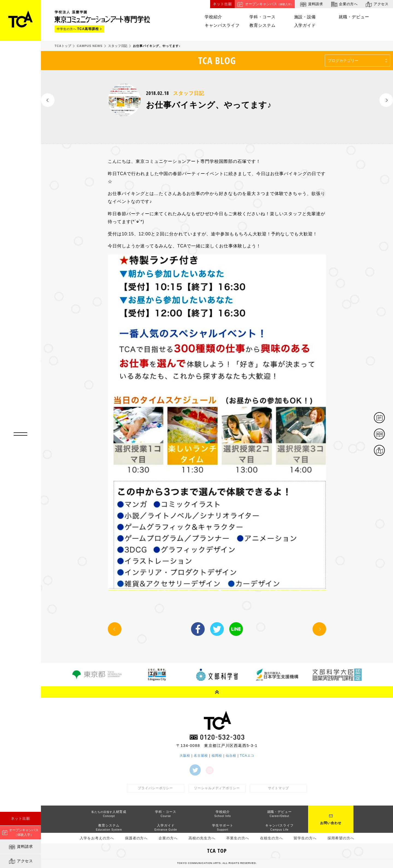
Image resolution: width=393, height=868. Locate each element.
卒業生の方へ (238, 838)
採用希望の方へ (341, 838)
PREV (48, 100)
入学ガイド (305, 25)
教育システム (263, 25)
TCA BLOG (217, 60)
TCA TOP (217, 851)
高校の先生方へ (202, 838)
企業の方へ (344, 4)
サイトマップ (279, 788)
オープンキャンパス (265, 4)
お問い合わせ (331, 823)
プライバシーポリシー (156, 788)
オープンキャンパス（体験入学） (20, 832)
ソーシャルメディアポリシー (217, 788)
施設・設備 (305, 17)
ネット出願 (20, 818)
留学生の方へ (305, 838)
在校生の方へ (272, 838)
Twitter (217, 629)
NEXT (386, 100)
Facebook (198, 629)
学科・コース (263, 17)
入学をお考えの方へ (97, 838)
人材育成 (109, 814)
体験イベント (385, 418)
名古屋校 (201, 756)
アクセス (21, 861)
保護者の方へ (136, 838)
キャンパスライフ (222, 25)
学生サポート (223, 827)
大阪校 (185, 756)
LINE (236, 629)
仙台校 (231, 756)
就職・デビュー (354, 17)
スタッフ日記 (189, 93)
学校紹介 (213, 17)
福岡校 (217, 756)
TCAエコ (247, 756)
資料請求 (21, 847)
